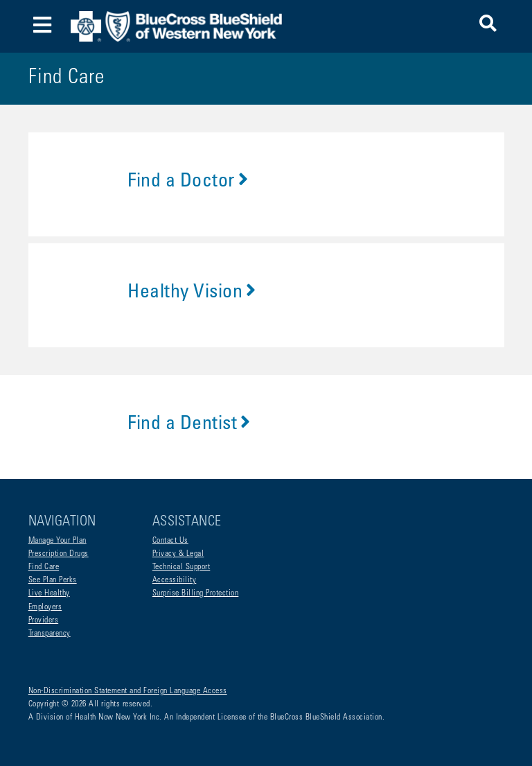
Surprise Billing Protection (196, 593)
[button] (488, 26)
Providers (44, 620)
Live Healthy (49, 593)
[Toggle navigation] (43, 27)
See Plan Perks (53, 580)
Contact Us (170, 541)
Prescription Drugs (59, 554)
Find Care (44, 567)
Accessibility (175, 580)
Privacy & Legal (178, 554)
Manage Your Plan (57, 541)
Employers (45, 607)
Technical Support (181, 567)
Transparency (50, 634)
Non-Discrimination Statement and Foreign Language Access (128, 691)
